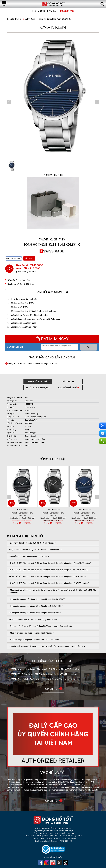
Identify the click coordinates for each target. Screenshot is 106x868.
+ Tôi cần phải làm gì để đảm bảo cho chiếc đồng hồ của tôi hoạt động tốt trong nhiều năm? (47, 646)
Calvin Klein (30, 19)
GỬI (89, 347)
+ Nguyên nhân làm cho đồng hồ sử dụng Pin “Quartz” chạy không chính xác (40, 626)
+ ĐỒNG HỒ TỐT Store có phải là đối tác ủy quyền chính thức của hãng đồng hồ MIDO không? (48, 577)
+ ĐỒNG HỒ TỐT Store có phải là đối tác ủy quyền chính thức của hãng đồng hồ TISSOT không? (48, 570)
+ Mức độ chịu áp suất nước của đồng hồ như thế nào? (31, 633)
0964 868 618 (67, 11)
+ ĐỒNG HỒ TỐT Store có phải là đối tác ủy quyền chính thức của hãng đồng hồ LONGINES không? (50, 563)
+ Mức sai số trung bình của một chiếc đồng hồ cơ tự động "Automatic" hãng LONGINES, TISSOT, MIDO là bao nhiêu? (52, 591)
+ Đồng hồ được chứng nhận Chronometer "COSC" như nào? (34, 640)
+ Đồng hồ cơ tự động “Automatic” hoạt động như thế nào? (33, 620)
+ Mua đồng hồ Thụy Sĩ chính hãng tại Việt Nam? (29, 556)
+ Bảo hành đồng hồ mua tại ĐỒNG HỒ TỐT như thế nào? (32, 543)
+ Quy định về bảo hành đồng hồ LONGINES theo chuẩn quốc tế (35, 550)
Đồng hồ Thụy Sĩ (14, 19)
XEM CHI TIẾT (51, 689)
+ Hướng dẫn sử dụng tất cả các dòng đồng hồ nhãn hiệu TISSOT (36, 606)
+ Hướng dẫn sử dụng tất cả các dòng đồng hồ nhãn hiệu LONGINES (37, 599)
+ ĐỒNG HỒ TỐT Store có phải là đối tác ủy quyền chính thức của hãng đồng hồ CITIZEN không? (49, 583)
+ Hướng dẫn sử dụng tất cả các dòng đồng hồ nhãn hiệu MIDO (35, 613)
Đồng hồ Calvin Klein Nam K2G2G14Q (55, 19)
